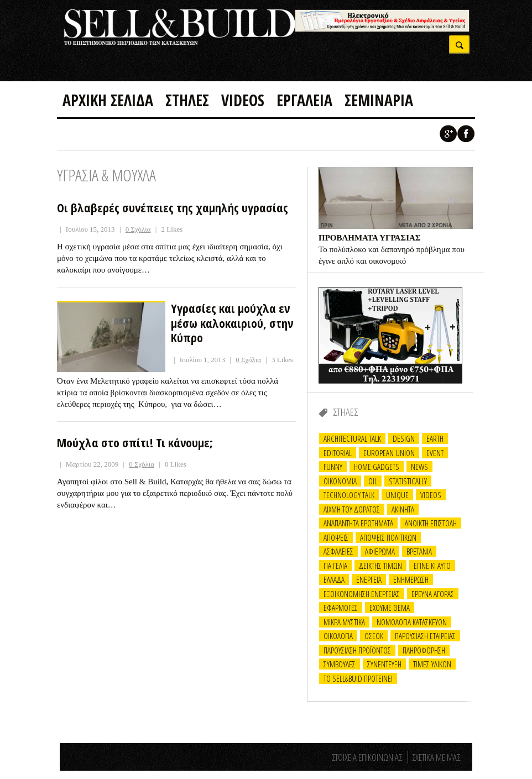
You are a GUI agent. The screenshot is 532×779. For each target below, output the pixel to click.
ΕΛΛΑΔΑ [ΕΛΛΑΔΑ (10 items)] (334, 579)
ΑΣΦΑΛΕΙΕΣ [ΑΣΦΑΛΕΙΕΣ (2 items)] (338, 551)
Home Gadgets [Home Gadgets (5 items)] (377, 467)
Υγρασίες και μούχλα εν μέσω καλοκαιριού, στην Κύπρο (232, 323)
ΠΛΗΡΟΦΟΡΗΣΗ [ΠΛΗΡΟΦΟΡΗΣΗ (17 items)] (424, 650)
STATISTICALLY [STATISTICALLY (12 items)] (408, 481)
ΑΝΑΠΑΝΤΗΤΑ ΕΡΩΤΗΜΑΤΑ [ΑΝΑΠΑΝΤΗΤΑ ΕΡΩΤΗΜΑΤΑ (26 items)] (358, 523)
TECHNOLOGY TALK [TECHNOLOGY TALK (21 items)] (349, 495)
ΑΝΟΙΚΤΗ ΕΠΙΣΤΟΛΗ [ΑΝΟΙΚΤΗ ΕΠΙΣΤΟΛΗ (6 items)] (431, 523)
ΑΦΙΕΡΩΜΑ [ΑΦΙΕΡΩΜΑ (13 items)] (380, 551)
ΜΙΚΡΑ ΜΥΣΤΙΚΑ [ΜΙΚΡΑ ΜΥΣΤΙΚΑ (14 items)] (344, 622)
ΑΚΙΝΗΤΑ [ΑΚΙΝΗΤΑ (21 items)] (403, 509)
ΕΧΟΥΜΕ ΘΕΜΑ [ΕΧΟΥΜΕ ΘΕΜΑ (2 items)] (390, 608)
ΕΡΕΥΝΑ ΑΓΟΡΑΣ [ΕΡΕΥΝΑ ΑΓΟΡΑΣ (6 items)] (433, 594)
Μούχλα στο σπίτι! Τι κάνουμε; (135, 442)
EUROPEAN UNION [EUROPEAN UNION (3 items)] (389, 453)
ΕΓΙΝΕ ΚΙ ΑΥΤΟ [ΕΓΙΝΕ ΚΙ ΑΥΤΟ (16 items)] (432, 566)
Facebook (466, 134)
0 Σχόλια (138, 229)
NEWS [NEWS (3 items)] (419, 467)
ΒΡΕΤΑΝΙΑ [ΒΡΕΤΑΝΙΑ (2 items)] (419, 551)
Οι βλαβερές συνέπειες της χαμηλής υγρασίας (173, 207)
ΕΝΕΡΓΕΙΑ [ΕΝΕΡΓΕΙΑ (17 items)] (369, 579)
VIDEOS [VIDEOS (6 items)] (431, 495)
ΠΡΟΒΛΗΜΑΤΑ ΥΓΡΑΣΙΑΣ (370, 238)
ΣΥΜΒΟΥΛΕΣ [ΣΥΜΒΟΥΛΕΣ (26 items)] (340, 664)
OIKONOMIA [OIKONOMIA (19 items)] (340, 481)
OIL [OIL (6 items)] (373, 481)
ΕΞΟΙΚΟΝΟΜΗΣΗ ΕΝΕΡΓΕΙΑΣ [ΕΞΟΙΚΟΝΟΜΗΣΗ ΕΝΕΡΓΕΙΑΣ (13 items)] (362, 594)
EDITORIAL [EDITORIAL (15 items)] (338, 453)
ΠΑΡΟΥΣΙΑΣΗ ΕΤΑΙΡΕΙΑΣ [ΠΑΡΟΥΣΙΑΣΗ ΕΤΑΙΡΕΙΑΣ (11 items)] (425, 636)
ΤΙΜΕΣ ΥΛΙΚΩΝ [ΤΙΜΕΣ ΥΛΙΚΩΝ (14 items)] (432, 664)
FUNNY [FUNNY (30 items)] (333, 467)
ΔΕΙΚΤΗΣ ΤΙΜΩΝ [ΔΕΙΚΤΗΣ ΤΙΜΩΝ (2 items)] (380, 566)
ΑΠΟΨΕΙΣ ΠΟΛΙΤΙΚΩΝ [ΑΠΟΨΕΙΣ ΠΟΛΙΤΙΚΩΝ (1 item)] (388, 537)
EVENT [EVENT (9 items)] (435, 453)
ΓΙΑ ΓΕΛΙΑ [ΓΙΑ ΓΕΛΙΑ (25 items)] (335, 566)
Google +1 (448, 134)
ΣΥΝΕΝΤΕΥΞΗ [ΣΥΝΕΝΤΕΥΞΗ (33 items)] (384, 664)
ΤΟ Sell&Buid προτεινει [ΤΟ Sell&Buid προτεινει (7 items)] (358, 678)
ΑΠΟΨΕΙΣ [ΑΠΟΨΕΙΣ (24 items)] (336, 537)
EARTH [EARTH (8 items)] (435, 438)
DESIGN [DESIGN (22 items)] (404, 438)
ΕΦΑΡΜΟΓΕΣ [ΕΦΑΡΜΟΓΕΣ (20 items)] (341, 608)
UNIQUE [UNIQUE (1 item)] (397, 495)
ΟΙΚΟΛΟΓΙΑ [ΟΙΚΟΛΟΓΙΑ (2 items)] (338, 636)
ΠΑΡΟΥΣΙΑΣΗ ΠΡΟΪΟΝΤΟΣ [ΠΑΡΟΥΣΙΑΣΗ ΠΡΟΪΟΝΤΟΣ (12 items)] (357, 650)
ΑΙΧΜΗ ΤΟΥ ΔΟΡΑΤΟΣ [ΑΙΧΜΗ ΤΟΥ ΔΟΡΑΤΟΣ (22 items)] (352, 509)
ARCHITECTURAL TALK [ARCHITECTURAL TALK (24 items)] (352, 438)
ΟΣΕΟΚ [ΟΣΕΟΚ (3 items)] (374, 636)
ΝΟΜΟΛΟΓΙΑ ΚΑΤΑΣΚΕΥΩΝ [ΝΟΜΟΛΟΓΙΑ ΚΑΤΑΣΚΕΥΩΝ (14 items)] (412, 622)
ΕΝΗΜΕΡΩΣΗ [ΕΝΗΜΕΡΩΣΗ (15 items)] (411, 579)
